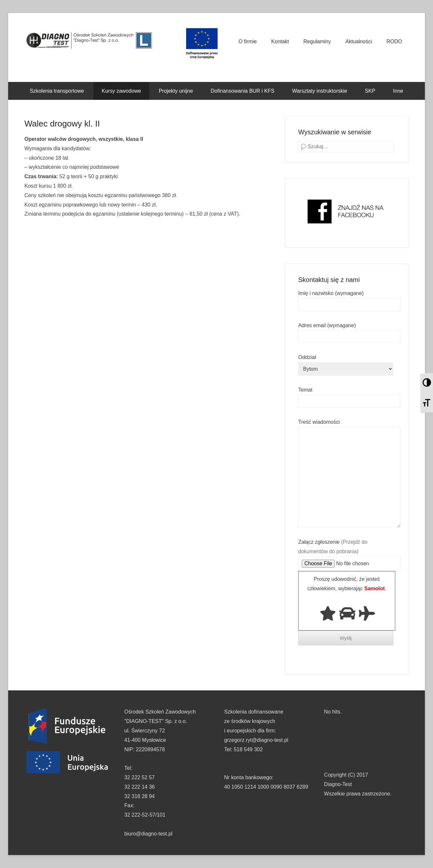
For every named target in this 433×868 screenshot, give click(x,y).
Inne (398, 91)
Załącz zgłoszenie (349, 553)
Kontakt (280, 41)
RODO (394, 41)
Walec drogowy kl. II (62, 124)
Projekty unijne (176, 91)
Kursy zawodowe (121, 91)
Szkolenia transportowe (57, 91)
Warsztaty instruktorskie (320, 91)
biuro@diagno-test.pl (148, 834)
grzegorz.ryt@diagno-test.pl (256, 740)
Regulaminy (317, 41)
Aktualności (359, 41)
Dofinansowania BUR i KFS (243, 91)
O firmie (248, 41)
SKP (370, 91)
